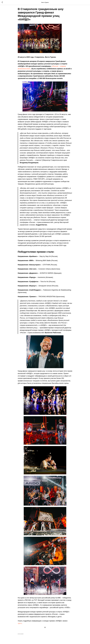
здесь (20, 624)
